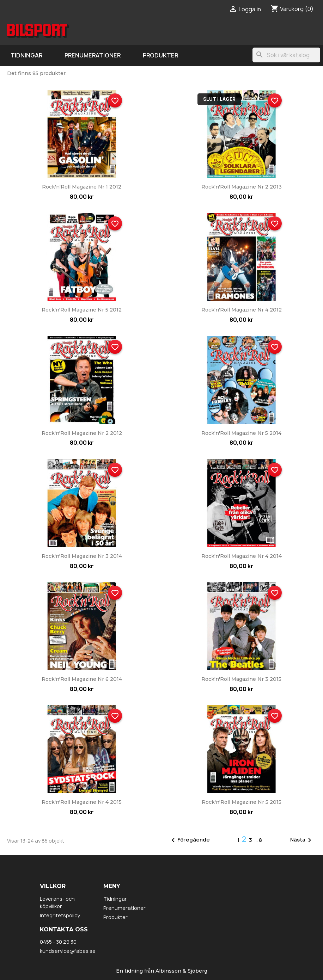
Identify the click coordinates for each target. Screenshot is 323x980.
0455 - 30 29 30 (58, 942)
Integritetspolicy (60, 915)
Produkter (160, 55)
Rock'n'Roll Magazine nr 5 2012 (82, 310)
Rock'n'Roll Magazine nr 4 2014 (242, 556)
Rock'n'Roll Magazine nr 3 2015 (241, 679)
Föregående (189, 840)
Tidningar (26, 55)
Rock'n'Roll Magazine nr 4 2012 (242, 310)
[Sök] (286, 55)
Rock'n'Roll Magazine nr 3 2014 (82, 556)
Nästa (302, 840)
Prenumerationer (93, 55)
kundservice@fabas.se (68, 951)
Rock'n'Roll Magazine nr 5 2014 (241, 433)
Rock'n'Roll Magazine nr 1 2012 (82, 187)
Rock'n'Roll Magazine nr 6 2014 (82, 679)
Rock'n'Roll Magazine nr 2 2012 (82, 433)
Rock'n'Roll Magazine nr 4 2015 (82, 802)
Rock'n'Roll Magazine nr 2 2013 (242, 187)
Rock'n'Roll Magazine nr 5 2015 (242, 802)
